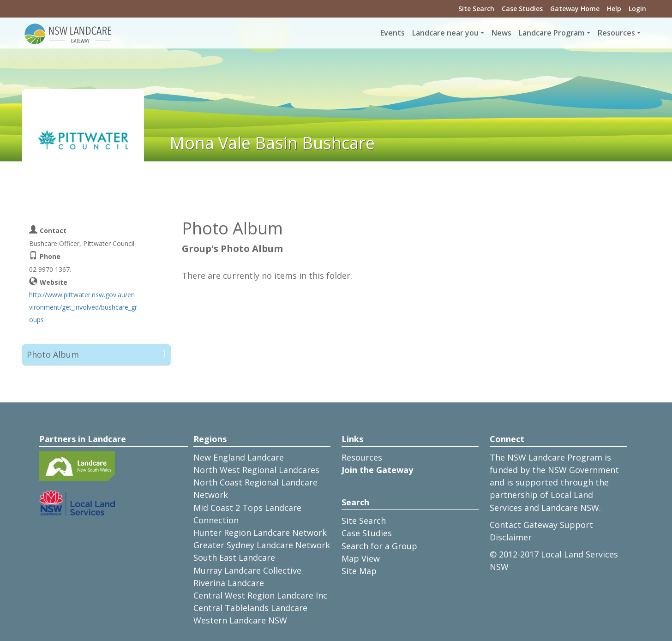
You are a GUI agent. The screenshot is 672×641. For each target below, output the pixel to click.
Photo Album (53, 354)
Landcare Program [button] (552, 33)
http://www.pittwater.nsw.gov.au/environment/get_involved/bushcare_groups (83, 307)
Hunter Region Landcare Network (260, 533)
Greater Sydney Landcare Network (262, 545)
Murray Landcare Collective (247, 570)
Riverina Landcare (229, 583)
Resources (362, 457)
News (501, 33)
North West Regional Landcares (256, 470)
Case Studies (522, 9)
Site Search (476, 9)
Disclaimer (511, 537)
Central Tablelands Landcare (250, 608)
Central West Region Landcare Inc (260, 595)
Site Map (359, 571)
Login (637, 9)
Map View (361, 558)
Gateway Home (575, 9)
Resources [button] (616, 33)
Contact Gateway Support (541, 525)
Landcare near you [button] (445, 33)
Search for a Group (379, 546)
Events (393, 33)
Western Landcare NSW (240, 620)
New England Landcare (239, 457)
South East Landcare (234, 557)
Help (614, 9)
